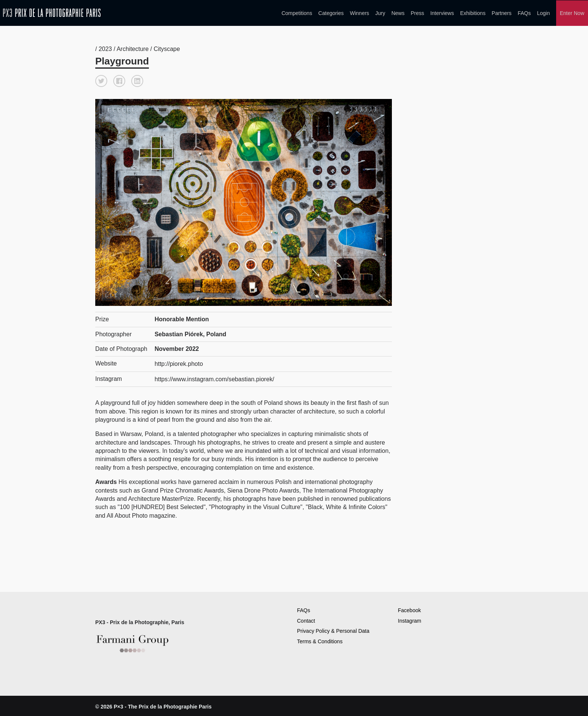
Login (543, 13)
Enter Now (572, 13)
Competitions (297, 13)
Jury (380, 13)
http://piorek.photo (178, 362)
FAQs (524, 13)
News (398, 13)
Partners (502, 13)
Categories (331, 13)
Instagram (409, 619)
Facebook (409, 608)
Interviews (442, 13)
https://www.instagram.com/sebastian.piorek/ (214, 377)
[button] (101, 79)
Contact (306, 619)
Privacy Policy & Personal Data (333, 629)
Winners (359, 13)
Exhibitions (473, 13)
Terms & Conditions (320, 639)
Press (417, 13)
